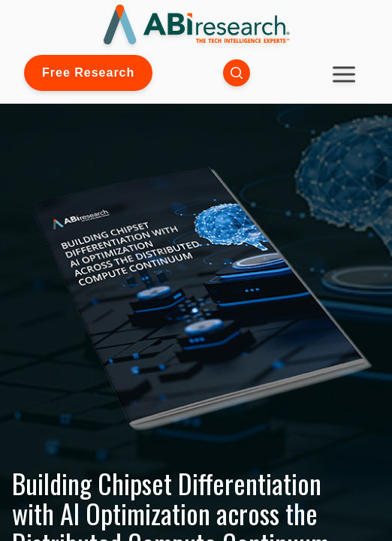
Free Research (88, 73)
